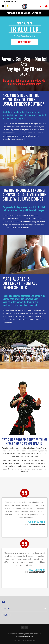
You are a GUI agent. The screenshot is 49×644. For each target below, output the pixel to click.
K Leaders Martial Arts (11, 1)
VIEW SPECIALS (24, 42)
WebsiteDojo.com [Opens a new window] (28, 637)
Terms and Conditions (29, 640)
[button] (25, 6)
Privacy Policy (17, 640)
